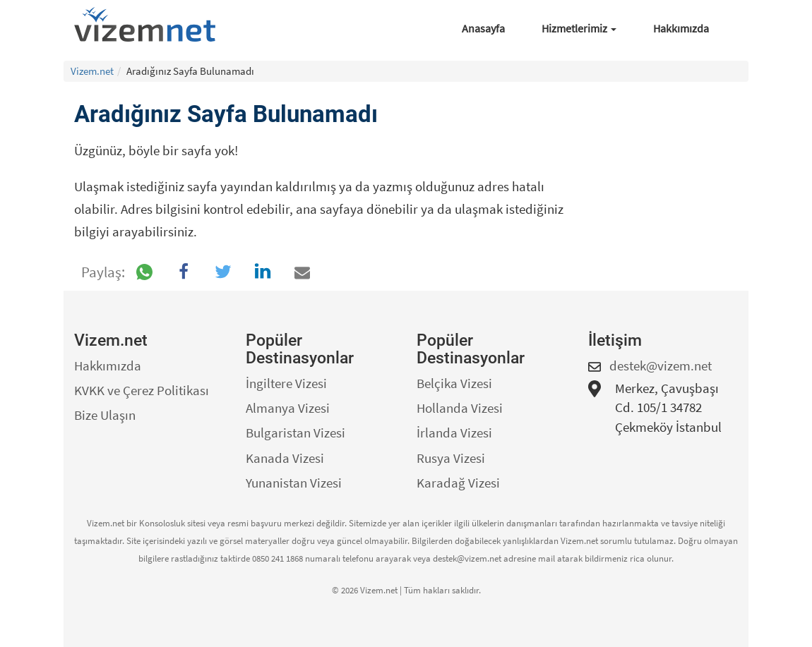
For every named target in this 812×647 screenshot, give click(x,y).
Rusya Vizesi (451, 458)
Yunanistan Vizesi (294, 483)
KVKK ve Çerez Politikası (142, 390)
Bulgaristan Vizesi (295, 433)
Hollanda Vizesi (460, 408)
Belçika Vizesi (454, 383)
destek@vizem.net (661, 365)
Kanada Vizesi (285, 458)
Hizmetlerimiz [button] (579, 28)
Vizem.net (92, 71)
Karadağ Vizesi (458, 483)
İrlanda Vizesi (454, 433)
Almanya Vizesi (288, 408)
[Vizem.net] (150, 25)
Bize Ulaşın (105, 415)
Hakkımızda (681, 28)
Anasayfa (483, 28)
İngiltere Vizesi (286, 383)
